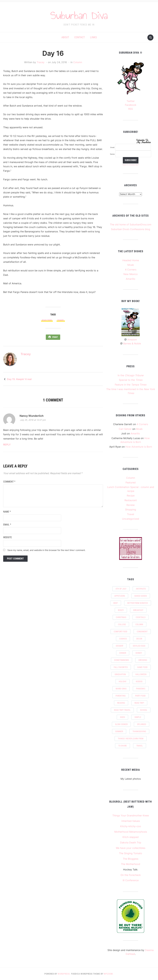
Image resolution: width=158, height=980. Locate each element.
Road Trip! (47, 320)
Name (7, 512)
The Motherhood (131, 864)
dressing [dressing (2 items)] (143, 660)
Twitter (131, 101)
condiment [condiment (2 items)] (142, 632)
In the (131, 375)
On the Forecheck (131, 875)
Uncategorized (131, 519)
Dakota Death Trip (131, 842)
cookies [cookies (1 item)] (123, 639)
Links (93, 37)
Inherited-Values (131, 821)
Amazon (132, 340)
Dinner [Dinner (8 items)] (123, 653)
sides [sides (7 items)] (122, 717)
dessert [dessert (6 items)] (120, 646)
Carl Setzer (125, 429)
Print (55, 337)
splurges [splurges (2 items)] (142, 724)
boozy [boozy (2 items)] (121, 610)
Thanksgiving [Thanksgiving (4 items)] (139, 731)
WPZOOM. (109, 974)
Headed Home (131, 260)
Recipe (131, 496)
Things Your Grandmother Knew (131, 815)
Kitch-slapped (131, 837)
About (65, 37)
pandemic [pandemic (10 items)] (141, 689)
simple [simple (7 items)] (138, 717)
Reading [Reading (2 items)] (121, 703)
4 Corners (131, 270)
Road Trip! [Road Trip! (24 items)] (139, 703)
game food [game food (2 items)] (142, 667)
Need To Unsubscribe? (131, 165)
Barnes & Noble (132, 343)
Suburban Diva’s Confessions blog (131, 229)
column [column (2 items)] (139, 624)
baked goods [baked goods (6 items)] (141, 596)
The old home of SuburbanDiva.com (131, 224)
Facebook (131, 105)
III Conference (131, 880)
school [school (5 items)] (144, 710)
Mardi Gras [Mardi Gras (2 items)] (121, 689)
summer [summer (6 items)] (119, 731)
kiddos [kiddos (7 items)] (139, 681)
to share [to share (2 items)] (123, 746)
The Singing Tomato (131, 853)
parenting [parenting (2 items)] (121, 696)
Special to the (131, 380)
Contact (80, 37)
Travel (131, 514)
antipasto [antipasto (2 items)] (141, 589)
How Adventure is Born (139, 447)
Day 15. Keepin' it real (19, 379)
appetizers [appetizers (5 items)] (120, 596)
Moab (131, 265)
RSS (131, 109)
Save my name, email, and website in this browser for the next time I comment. (46, 550)
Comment (9, 481)
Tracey (41, 62)
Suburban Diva (79, 15)
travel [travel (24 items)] (140, 746)
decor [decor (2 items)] (139, 639)
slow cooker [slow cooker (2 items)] (121, 724)
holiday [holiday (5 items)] (123, 681)
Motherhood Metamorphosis (131, 832)
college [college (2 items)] (122, 624)
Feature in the (131, 385)
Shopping (131, 510)
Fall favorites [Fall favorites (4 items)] (121, 667)
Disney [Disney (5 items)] (139, 653)
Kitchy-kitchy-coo (131, 826)
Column (78, 62)
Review (131, 505)
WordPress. (64, 974)
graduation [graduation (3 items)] (120, 674)
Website (8, 537)
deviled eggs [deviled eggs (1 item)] (139, 646)
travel (61, 320)
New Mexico (131, 274)
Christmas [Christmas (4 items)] (121, 617)
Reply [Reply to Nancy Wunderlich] (7, 444)
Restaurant (131, 500)
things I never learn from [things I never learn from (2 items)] (131, 739)
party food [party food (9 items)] (140, 696)
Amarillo (131, 279)
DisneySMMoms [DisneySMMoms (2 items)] (122, 660)
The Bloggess (131, 859)
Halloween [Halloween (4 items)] (141, 674)
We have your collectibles (131, 848)
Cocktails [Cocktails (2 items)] (141, 617)
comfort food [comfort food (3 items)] (120, 632)
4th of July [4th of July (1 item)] (121, 589)
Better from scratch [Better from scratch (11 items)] (138, 603)
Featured (131, 482)
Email (7, 524)
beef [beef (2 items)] (116, 603)
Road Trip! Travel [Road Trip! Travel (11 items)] (122, 710)
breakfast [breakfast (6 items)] (138, 610)
